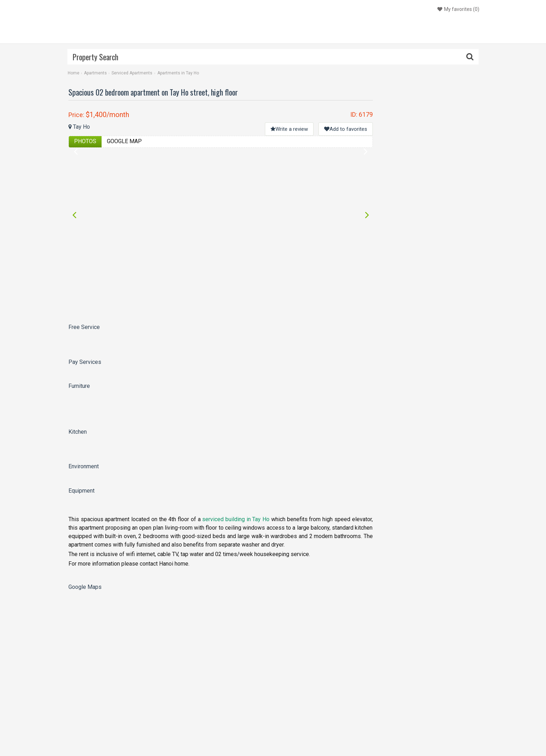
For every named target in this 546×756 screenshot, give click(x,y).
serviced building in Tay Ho (236, 519)
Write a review (289, 129)
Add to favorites (346, 129)
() (457, 9)
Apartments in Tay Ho (178, 73)
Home (74, 73)
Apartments (95, 73)
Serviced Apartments (132, 73)
